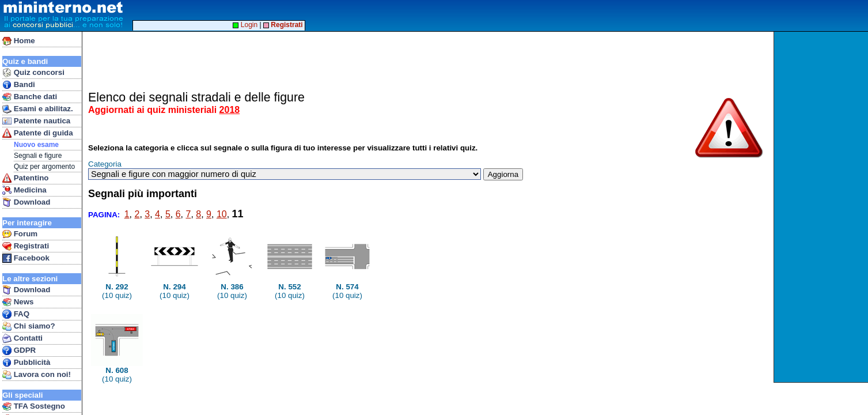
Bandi (19, 85)
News (18, 302)
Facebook (26, 258)
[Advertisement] (822, 207)
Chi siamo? (29, 326)
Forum (20, 234)
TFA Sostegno (34, 406)
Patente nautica (36, 121)
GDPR (19, 350)
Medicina (24, 190)
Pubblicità (26, 363)
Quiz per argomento (44, 167)
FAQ (16, 314)
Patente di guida (38, 133)
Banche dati (30, 97)
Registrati (26, 246)
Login (245, 25)
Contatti (22, 338)
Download (26, 202)
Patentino (25, 178)
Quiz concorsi (33, 73)
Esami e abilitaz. (38, 109)
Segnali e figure (38, 156)
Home (19, 41)
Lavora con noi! (37, 375)
